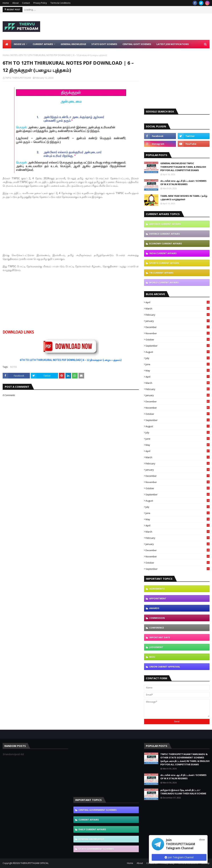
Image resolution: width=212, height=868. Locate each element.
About (15, 3)
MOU (152, 657)
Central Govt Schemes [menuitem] (137, 44)
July (178, 358)
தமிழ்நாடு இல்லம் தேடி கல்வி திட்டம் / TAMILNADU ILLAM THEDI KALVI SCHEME (183, 792)
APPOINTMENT (158, 598)
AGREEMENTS (157, 589)
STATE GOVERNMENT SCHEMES (96, 849)
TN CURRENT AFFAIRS (161, 273)
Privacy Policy (40, 3)
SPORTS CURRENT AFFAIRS (164, 263)
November (178, 333)
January (178, 321)
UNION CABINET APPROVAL (165, 667)
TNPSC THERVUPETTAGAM (18, 78)
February (178, 315)
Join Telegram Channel (179, 857)
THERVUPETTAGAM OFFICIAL (34, 863)
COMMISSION (157, 618)
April (178, 302)
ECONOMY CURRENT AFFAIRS (166, 244)
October (178, 340)
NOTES (14, 55)
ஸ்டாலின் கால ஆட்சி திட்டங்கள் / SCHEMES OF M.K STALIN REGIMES (183, 183)
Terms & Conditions (60, 3)
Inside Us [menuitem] (19, 44)
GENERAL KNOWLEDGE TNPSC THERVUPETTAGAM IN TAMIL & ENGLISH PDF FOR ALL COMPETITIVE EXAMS (183, 167)
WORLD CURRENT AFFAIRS (164, 282)
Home (6, 3)
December (178, 327)
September (178, 346)
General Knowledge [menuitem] (73, 44)
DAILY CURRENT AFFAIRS (92, 829)
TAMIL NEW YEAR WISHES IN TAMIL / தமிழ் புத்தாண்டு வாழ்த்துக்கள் (184, 198)
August (178, 352)
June (178, 364)
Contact (26, 3)
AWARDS (154, 608)
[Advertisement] (145, 27)
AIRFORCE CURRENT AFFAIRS (165, 224)
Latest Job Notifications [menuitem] (173, 44)
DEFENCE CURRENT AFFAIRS (165, 234)
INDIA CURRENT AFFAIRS (163, 253)
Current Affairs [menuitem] (43, 44)
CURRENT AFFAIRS (89, 820)
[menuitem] (7, 44)
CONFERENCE (157, 628)
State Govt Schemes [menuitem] (104, 44)
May (178, 371)
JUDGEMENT (156, 647)
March (178, 309)
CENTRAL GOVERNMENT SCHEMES (98, 810)
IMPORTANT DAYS (160, 637)
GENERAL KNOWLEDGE (91, 839)
